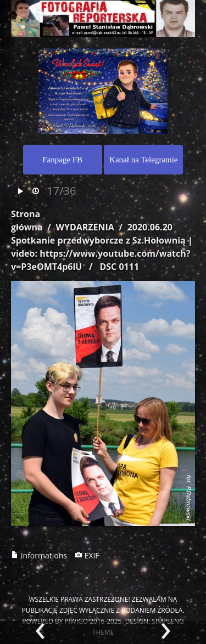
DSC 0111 (119, 267)
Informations (39, 555)
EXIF (87, 555)
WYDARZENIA (85, 227)
